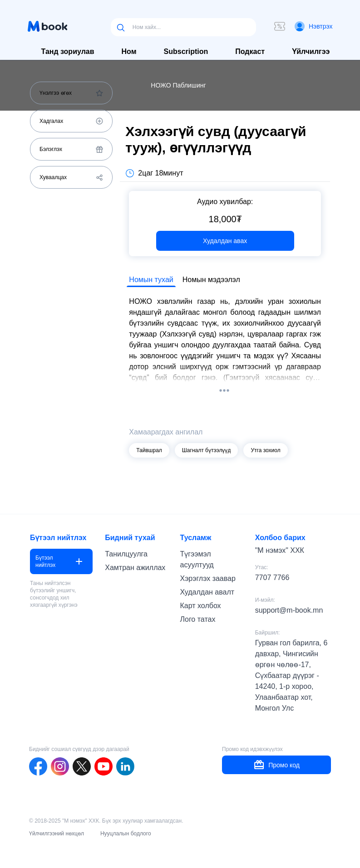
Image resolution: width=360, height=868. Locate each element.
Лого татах (197, 619)
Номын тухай (151, 280)
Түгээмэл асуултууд (197, 559)
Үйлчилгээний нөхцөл (57, 834)
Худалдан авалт (207, 592)
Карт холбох (200, 606)
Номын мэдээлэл (211, 280)
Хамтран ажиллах (135, 568)
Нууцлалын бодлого (126, 834)
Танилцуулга (126, 554)
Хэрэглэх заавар (207, 578)
